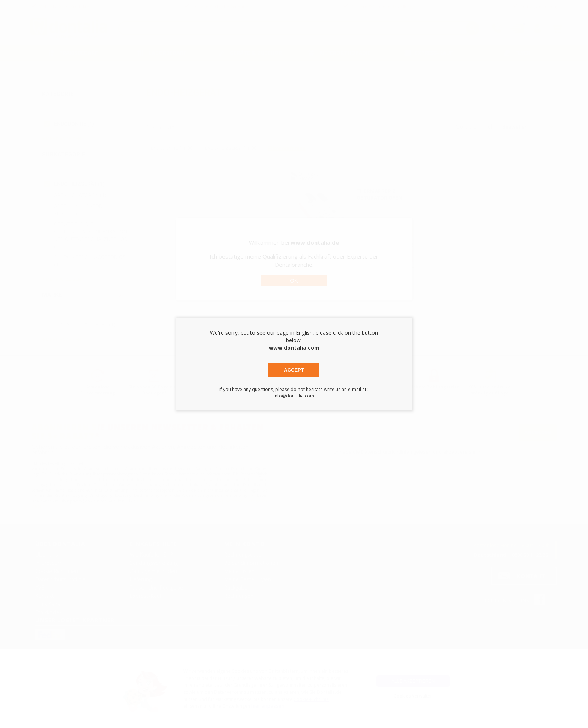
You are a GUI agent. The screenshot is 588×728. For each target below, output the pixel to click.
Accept (294, 370)
